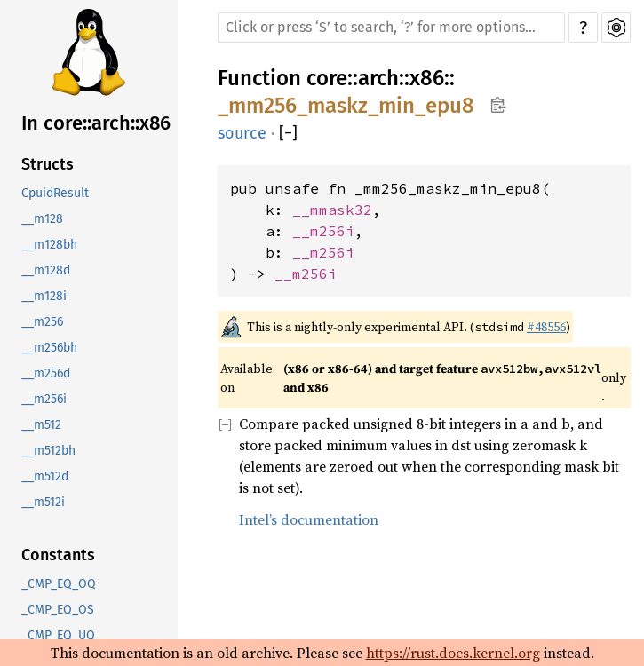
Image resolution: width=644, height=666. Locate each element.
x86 (427, 78)
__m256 (42, 322)
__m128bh (49, 245)
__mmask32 (332, 210)
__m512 (41, 425)
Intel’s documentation (309, 519)
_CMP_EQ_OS (58, 610)
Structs (48, 164)
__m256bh (49, 348)
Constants (58, 555)
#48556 (546, 327)
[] (288, 134)
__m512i (43, 502)
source (242, 133)
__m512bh (48, 451)
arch (378, 78)
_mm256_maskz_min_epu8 (346, 106)
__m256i (44, 399)
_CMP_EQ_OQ (59, 584)
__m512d (45, 476)
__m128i (44, 296)
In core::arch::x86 (96, 123)
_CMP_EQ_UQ (58, 635)
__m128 (42, 219)
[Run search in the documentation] (391, 28)
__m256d (46, 373)
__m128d (46, 270)
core (327, 78)
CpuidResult (55, 193)
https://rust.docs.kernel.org (453, 653)
